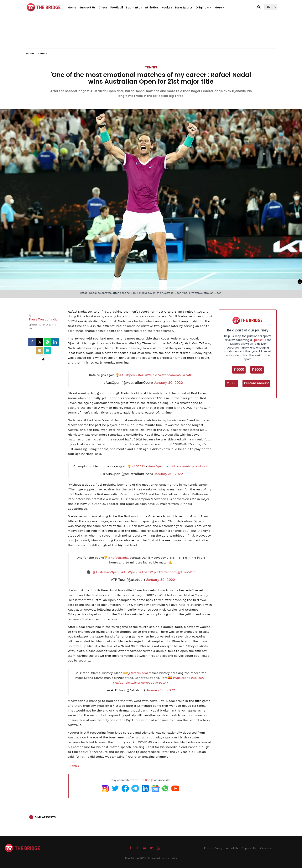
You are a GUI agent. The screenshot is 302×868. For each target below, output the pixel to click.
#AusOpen (127, 375)
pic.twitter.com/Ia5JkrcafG (172, 375)
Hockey (167, 7)
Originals (204, 7)
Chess (103, 7)
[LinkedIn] (55, 342)
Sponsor (258, 340)
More (220, 7)
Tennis (151, 67)
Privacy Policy (213, 848)
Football (117, 7)
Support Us (88, 7)
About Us (232, 848)
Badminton (134, 7)
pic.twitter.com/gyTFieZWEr (174, 572)
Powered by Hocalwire (163, 858)
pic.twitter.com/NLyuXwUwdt (186, 466)
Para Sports (184, 7)
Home (72, 7)
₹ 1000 (232, 383)
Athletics (152, 7)
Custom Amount (256, 383)
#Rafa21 (119, 683)
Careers (266, 848)
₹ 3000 (257, 370)
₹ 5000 (239, 370)
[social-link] (44, 359)
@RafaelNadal (118, 558)
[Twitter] (40, 342)
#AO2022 (145, 375)
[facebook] (32, 342)
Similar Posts (45, 817)
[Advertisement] (151, 37)
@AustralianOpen (106, 572)
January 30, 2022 (168, 383)
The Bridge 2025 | (136, 858)
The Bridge (146, 780)
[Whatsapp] (47, 342)
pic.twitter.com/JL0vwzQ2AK (147, 683)
